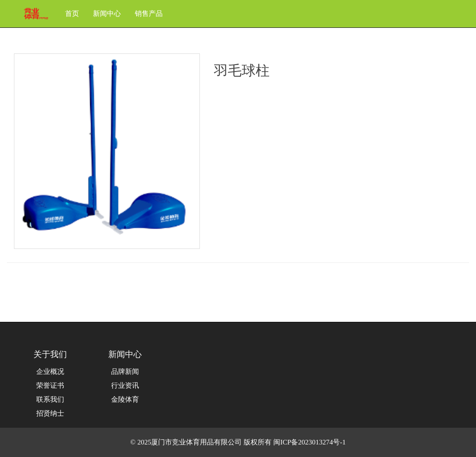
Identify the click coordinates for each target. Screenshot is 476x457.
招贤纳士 (50, 413)
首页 (72, 13)
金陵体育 (125, 399)
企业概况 (50, 372)
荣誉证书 (50, 385)
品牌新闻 (125, 372)
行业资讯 (125, 385)
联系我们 (50, 399)
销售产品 (149, 13)
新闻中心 (107, 13)
